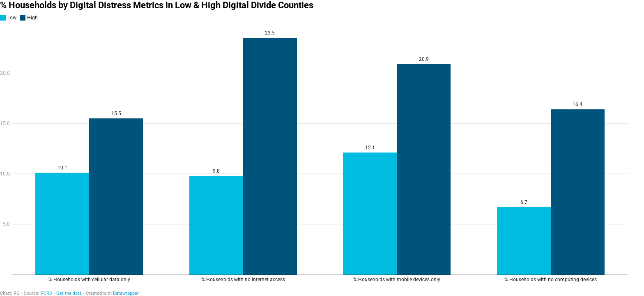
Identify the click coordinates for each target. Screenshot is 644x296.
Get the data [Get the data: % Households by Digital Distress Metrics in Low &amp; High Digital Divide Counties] (69, 293)
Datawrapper (126, 293)
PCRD (46, 293)
